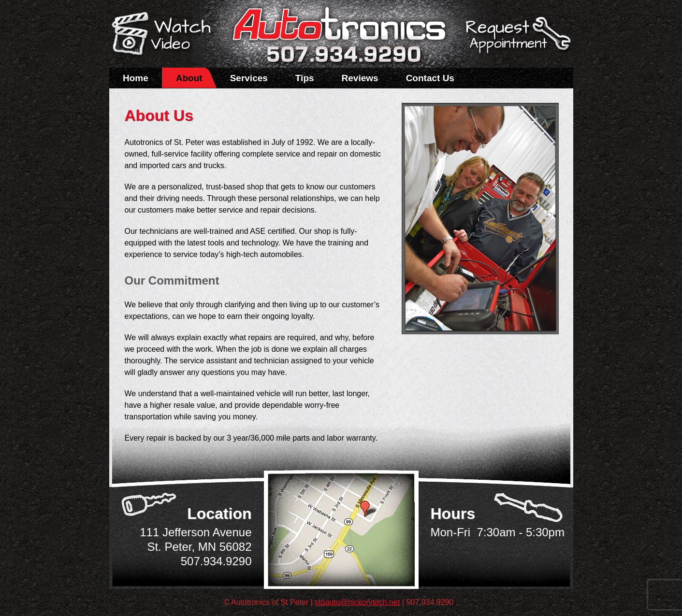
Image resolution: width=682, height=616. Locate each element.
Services (249, 78)
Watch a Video (166, 35)
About (189, 78)
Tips (305, 78)
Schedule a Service (517, 40)
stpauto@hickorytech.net (357, 602)
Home (136, 78)
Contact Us (430, 78)
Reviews (360, 78)
